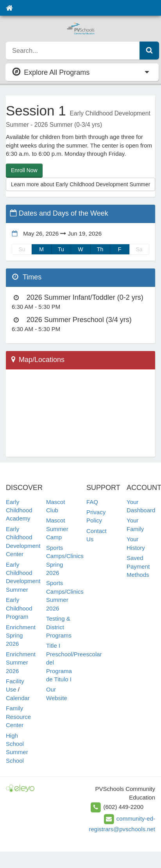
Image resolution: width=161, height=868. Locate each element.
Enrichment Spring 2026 (21, 636)
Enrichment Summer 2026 (21, 663)
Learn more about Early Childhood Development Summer (80, 184)
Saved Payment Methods (138, 566)
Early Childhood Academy (19, 510)
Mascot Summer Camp (57, 529)
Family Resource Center (18, 717)
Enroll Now (24, 170)
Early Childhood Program (19, 608)
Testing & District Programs (59, 627)
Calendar (18, 698)
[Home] (9, 8)
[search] (73, 50)
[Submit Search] (149, 50)
